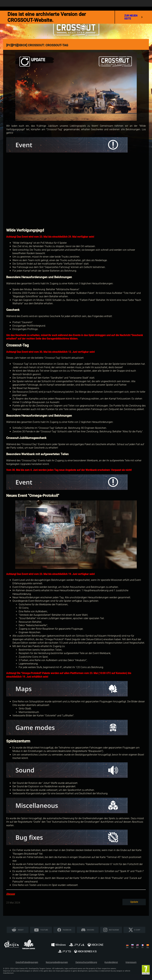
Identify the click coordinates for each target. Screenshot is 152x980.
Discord (90, 930)
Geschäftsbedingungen (27, 962)
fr (143, 947)
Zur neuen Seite (133, 17)
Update (134, 902)
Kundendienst (111, 962)
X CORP (137, 930)
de (127, 947)
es (148, 947)
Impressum (131, 962)
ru (132, 947)
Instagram (114, 930)
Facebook (67, 930)
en (137, 947)
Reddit (21, 930)
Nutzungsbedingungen (57, 962)
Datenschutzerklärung (86, 962)
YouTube (44, 930)
